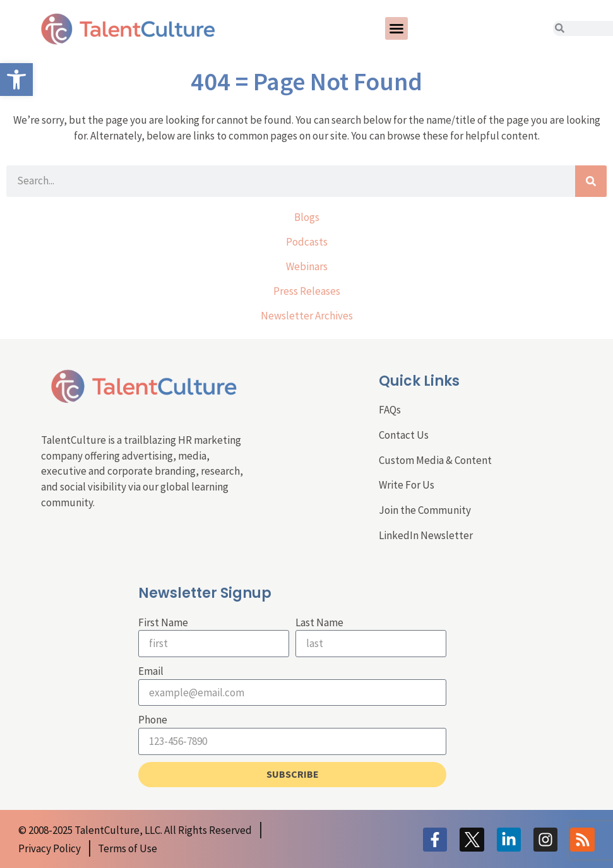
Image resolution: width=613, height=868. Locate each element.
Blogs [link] (307, 217)
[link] (16, 80)
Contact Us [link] (404, 435)
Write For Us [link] (407, 485)
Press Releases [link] (307, 291)
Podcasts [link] (307, 242)
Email (151, 671)
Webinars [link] (307, 266)
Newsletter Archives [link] (307, 316)
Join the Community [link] (425, 510)
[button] (396, 28)
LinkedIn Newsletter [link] (426, 535)
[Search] (591, 181)
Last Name (319, 622)
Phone (153, 720)
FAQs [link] (390, 410)
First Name (163, 622)
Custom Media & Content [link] (435, 460)
